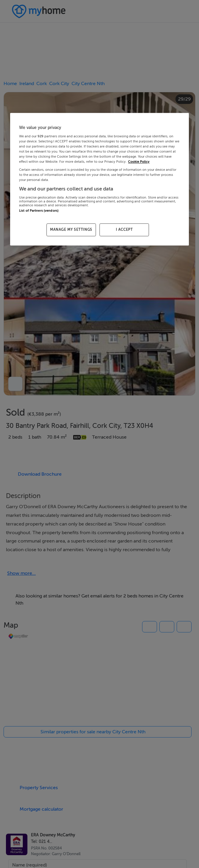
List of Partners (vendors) (39, 211)
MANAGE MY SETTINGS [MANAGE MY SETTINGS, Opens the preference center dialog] (71, 230)
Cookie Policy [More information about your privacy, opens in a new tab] (139, 162)
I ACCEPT (124, 230)
